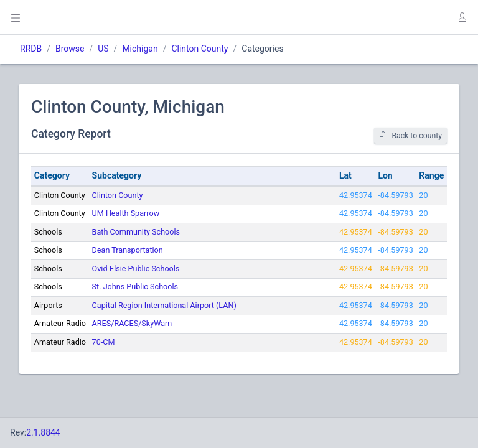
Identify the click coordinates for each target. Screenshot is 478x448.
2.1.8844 (43, 432)
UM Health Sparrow (126, 213)
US (103, 49)
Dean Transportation (128, 250)
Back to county (410, 135)
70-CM (104, 342)
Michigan (140, 49)
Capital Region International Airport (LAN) (164, 305)
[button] (462, 17)
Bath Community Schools (136, 232)
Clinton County (199, 49)
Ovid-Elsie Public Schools (136, 268)
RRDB (31, 49)
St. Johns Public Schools (135, 287)
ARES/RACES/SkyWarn (132, 323)
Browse (70, 49)
